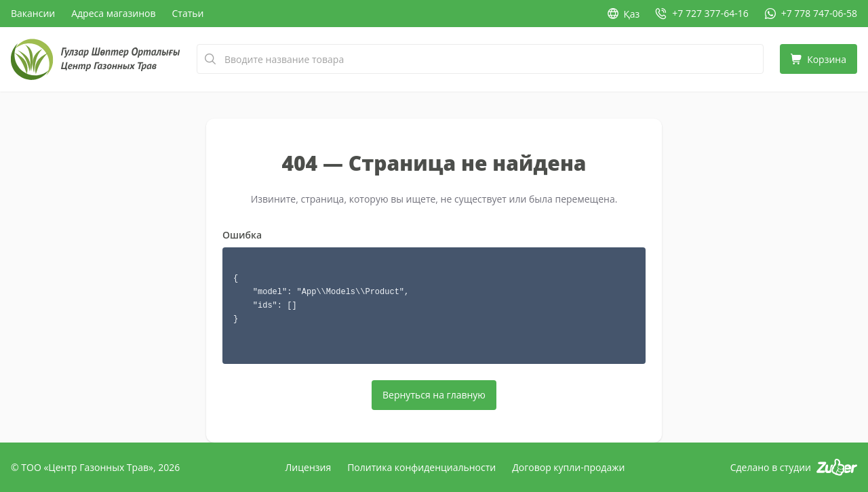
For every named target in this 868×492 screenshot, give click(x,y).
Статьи (188, 13)
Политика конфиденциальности (421, 467)
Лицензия (309, 467)
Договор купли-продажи (568, 467)
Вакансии (33, 13)
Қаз (624, 14)
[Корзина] (818, 59)
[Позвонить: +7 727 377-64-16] (702, 14)
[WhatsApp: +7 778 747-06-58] (811, 14)
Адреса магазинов (113, 13)
